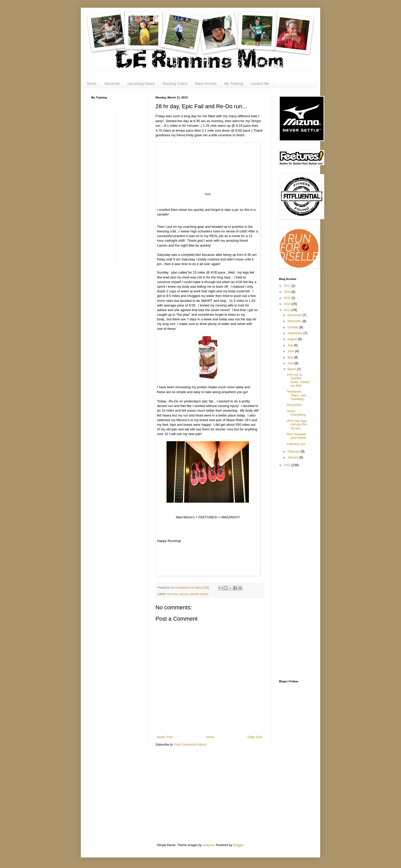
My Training (234, 84)
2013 (288, 310)
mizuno (184, 594)
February (294, 451)
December (295, 315)
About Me (112, 84)
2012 (288, 465)
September (295, 333)
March (292, 369)
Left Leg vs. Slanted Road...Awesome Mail (298, 380)
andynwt (208, 845)
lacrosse (172, 594)
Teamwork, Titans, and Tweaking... (297, 395)
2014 (288, 304)
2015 (288, 298)
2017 (288, 286)
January (293, 457)
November (295, 321)
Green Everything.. (297, 413)
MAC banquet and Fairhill (296, 436)
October (293, 327)
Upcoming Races (141, 84)
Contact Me (260, 84)
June (291, 351)
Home (92, 84)
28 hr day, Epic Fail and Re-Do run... (297, 425)
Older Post (255, 737)
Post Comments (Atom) (190, 745)
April (291, 363)
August (293, 339)
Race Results (206, 84)
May (291, 357)
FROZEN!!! (294, 405)
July (291, 345)
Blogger (238, 845)
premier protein (199, 594)
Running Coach (175, 84)
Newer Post (165, 737)
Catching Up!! (296, 444)
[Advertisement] (112, 184)
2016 (288, 292)
